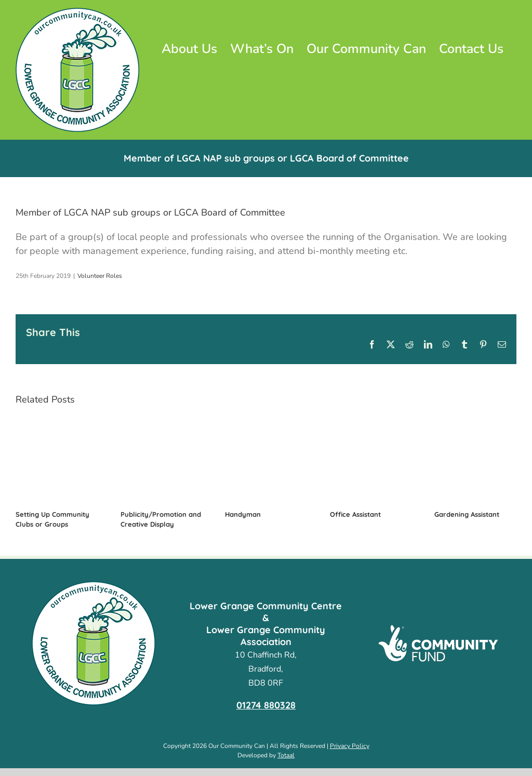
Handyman (243, 514)
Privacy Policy (350, 746)
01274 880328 (266, 705)
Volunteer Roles (100, 276)
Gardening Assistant (467, 514)
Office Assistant (355, 514)
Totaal (286, 755)
